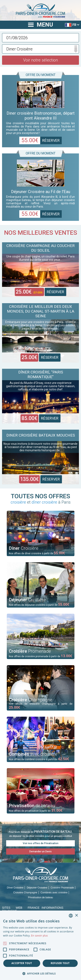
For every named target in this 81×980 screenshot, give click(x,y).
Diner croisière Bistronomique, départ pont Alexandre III (41, 116)
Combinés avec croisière (54, 893)
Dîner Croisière (15, 888)
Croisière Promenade (62, 888)
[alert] (40, 945)
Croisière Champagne (25, 893)
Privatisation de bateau (40, 897)
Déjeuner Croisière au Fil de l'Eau (41, 192)
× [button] (76, 916)
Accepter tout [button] (22, 963)
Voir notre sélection (40, 60)
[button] (40, 973)
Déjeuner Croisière (37, 888)
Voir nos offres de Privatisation (41, 843)
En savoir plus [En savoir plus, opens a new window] (39, 936)
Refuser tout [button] (60, 963)
